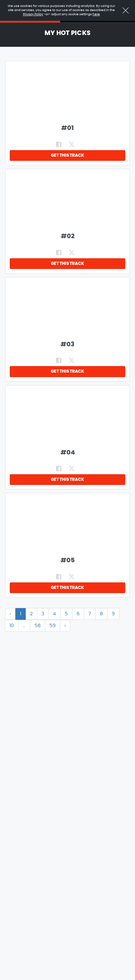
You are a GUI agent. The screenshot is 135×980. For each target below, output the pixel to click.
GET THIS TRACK (67, 155)
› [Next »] (65, 626)
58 (38, 626)
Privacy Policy (33, 14)
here (96, 14)
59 (53, 626)
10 (12, 626)
